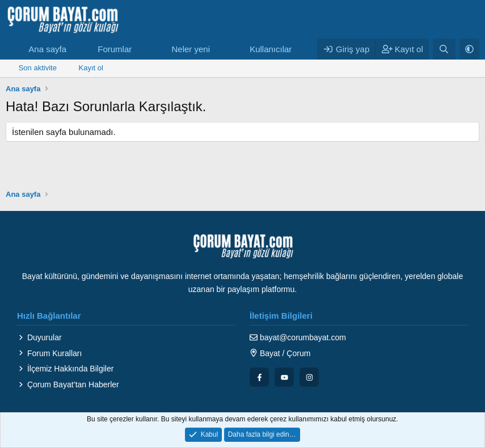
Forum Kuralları (49, 353)
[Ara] (444, 49)
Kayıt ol (91, 68)
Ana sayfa (47, 49)
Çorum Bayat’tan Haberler (68, 384)
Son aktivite (38, 68)
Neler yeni (191, 49)
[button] (141, 49)
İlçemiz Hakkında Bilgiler (65, 369)
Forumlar (115, 49)
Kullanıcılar (271, 49)
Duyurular (39, 337)
